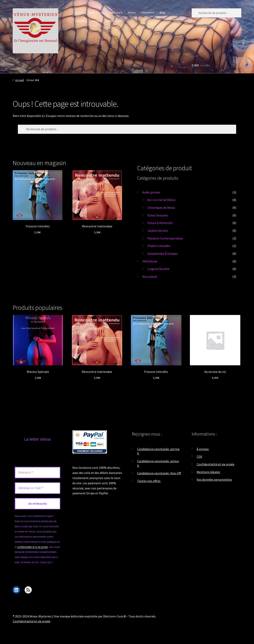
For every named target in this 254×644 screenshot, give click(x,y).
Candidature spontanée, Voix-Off (159, 473)
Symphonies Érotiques (163, 254)
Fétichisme (148, 12)
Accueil (79, 12)
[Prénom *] (38, 473)
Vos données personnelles (214, 479)
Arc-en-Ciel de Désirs (161, 200)
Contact (97, 21)
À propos (203, 449)
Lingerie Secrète (158, 269)
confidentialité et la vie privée (33, 547)
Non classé (150, 277)
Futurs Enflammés (160, 223)
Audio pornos (97, 12)
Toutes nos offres (149, 481)
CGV (199, 456)
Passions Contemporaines (165, 238)
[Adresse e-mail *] (38, 488)
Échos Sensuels (158, 215)
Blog (162, 12)
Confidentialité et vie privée (216, 464)
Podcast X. (116, 12)
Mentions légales (208, 472)
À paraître (81, 21)
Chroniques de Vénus (161, 208)
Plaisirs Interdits (159, 246)
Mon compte (114, 21)
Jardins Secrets (158, 231)
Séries (132, 12)
